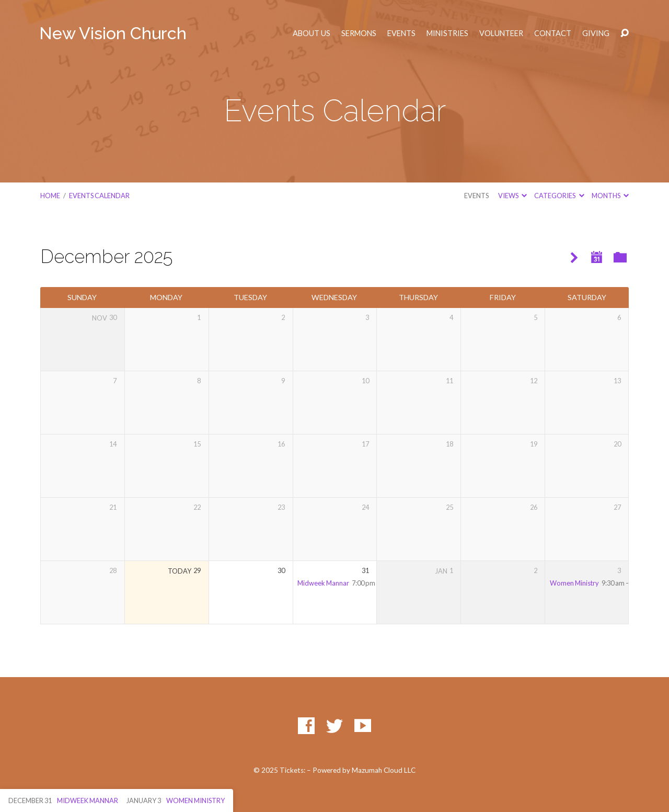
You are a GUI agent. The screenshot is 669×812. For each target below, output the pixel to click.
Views (512, 196)
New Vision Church (113, 33)
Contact (553, 33)
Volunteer (501, 33)
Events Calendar (99, 196)
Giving (596, 33)
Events (401, 33)
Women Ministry (574, 583)
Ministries (447, 33)
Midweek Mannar (323, 583)
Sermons (359, 33)
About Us (312, 33)
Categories (559, 196)
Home (50, 196)
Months (610, 196)
